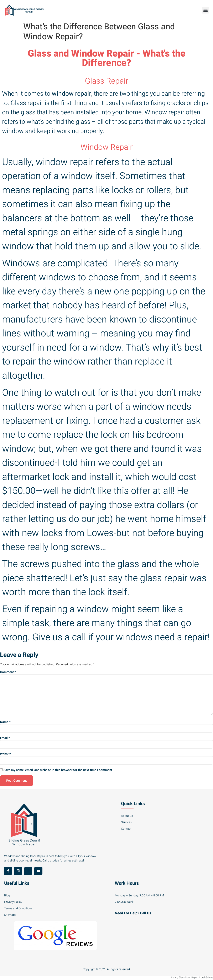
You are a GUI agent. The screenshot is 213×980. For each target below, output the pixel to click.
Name (5, 722)
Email (5, 738)
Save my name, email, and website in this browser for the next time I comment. (58, 771)
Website (6, 754)
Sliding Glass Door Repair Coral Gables (192, 978)
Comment (8, 672)
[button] (205, 10)
